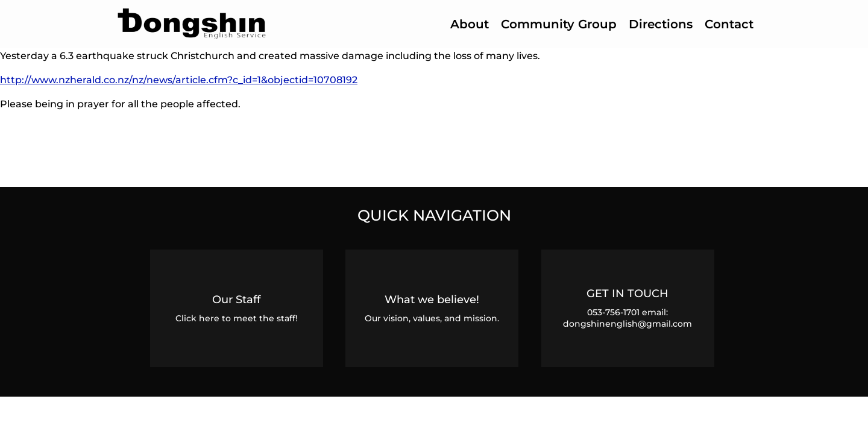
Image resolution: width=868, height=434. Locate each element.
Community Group (559, 24)
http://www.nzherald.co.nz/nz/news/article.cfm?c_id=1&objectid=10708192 (179, 80)
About (470, 24)
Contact (729, 24)
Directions (661, 24)
